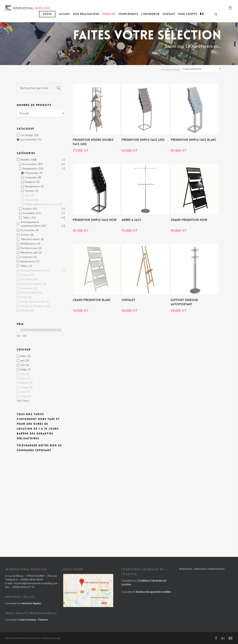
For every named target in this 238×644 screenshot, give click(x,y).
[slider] (18, 330)
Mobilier (109, 14)
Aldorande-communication (209, 569)
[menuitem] (202, 17)
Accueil (65, 14)
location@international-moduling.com (36, 583)
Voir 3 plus (23, 401)
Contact (169, 14)
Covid (47, 14)
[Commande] (201, 69)
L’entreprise (150, 14)
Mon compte (188, 14)
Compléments (128, 14)
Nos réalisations (86, 14)
